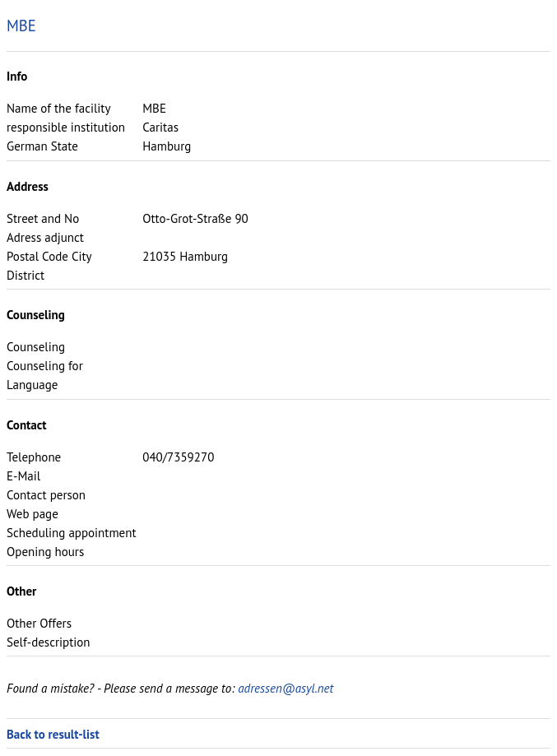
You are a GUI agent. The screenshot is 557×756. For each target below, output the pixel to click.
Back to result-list (53, 734)
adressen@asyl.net (285, 688)
